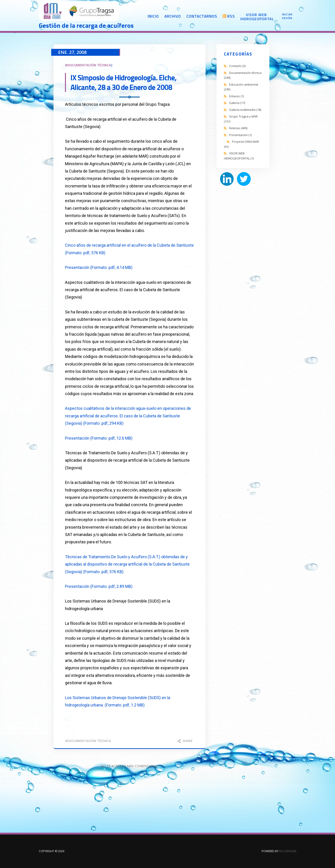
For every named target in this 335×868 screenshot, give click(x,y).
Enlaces (236, 96)
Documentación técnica (89, 65)
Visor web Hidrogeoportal (256, 17)
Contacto (237, 66)
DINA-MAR (79, 11)
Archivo (173, 16)
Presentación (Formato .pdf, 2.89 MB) (99, 586)
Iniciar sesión (287, 16)
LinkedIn (227, 179)
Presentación (240, 135)
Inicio (153, 16)
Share (185, 741)
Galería (237, 103)
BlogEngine (288, 851)
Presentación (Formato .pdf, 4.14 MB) (99, 267)
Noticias (238, 128)
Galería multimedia (245, 110)
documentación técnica (89, 741)
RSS (231, 16)
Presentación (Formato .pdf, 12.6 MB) (99, 438)
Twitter (244, 179)
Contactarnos (202, 16)
